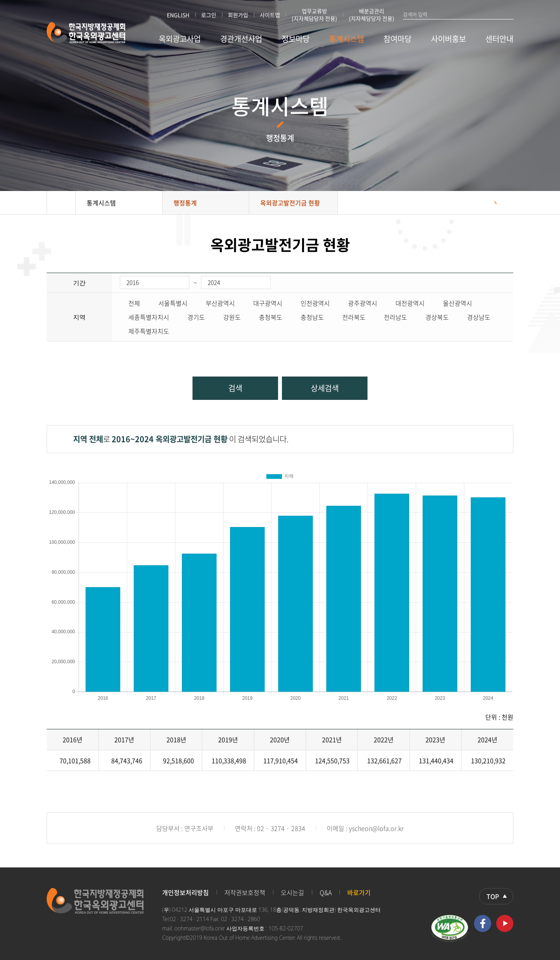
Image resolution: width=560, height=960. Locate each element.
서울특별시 (169, 303)
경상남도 (474, 317)
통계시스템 (346, 39)
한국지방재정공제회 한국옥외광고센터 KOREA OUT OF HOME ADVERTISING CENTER (86, 33)
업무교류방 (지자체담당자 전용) (314, 15)
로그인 (209, 15)
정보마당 (296, 39)
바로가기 (359, 892)
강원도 (228, 317)
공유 (484, 203)
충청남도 (308, 317)
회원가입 (238, 15)
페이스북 (483, 923)
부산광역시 (216, 303)
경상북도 (433, 317)
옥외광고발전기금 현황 (290, 203)
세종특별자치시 (144, 317)
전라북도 (350, 317)
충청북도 (266, 317)
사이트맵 (270, 15)
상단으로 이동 (496, 896)
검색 (510, 14)
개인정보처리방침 (185, 892)
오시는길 (292, 892)
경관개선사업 (241, 39)
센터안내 (499, 39)
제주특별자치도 (144, 331)
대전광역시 (406, 303)
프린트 (504, 203)
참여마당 (397, 39)
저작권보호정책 (245, 892)
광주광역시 (358, 303)
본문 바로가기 (0, 0)
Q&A (326, 892)
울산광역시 (453, 303)
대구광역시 (263, 303)
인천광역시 (311, 303)
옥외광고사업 (180, 39)
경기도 (192, 317)
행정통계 (185, 203)
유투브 (505, 923)
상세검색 (325, 388)
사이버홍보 (448, 39)
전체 (130, 303)
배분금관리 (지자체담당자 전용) (372, 15)
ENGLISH (178, 15)
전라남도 (391, 317)
